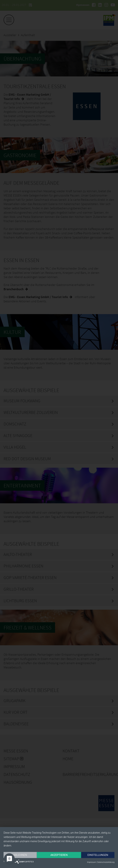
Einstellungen (98, 855)
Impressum (92, 862)
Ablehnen (20, 855)
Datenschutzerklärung (106, 862)
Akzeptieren (59, 855)
